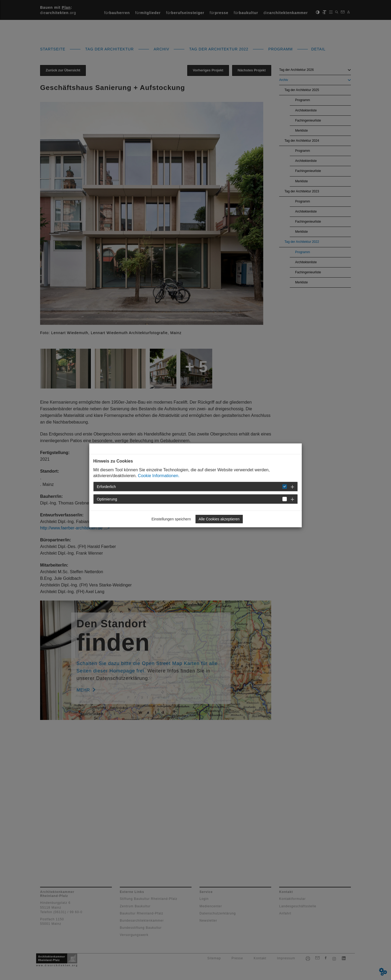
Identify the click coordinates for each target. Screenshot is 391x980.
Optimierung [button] (107, 499)
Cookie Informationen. (159, 476)
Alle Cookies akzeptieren (219, 519)
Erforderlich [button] (107, 487)
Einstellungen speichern (171, 519)
